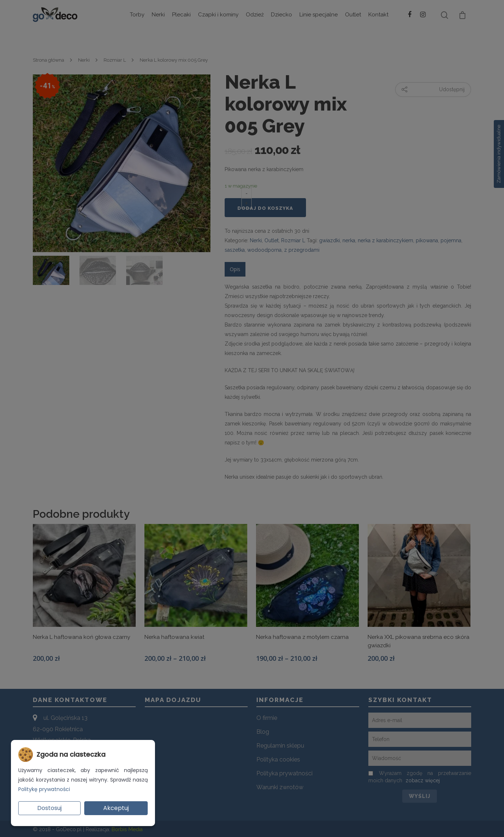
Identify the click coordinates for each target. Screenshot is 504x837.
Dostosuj (49, 808)
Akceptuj (116, 808)
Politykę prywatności (44, 789)
